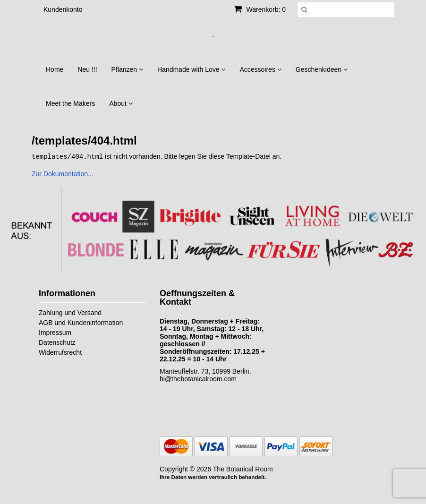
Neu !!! (87, 69)
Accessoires (260, 69)
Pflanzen (127, 69)
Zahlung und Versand (70, 312)
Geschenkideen (322, 69)
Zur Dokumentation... (63, 173)
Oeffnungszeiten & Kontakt (197, 297)
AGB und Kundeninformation (81, 322)
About (121, 103)
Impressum (55, 332)
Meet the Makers (70, 103)
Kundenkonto (63, 9)
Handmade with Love (191, 69)
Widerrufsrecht (60, 352)
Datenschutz (57, 342)
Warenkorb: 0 (260, 9)
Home (55, 69)
